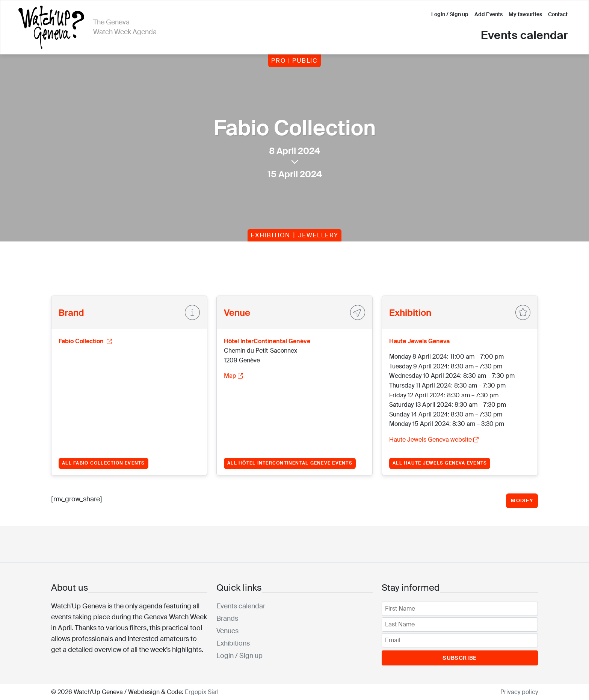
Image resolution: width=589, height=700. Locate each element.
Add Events (489, 14)
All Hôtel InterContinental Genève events (290, 463)
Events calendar (524, 35)
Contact (558, 14)
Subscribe (460, 658)
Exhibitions (233, 643)
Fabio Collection (85, 341)
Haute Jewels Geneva (419, 341)
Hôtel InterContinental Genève (267, 341)
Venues (227, 631)
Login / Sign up (450, 14)
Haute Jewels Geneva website (434, 440)
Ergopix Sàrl (202, 692)
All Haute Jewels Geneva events (440, 463)
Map (233, 376)
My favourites (525, 14)
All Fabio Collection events (103, 463)
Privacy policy (519, 692)
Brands (227, 619)
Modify (522, 500)
